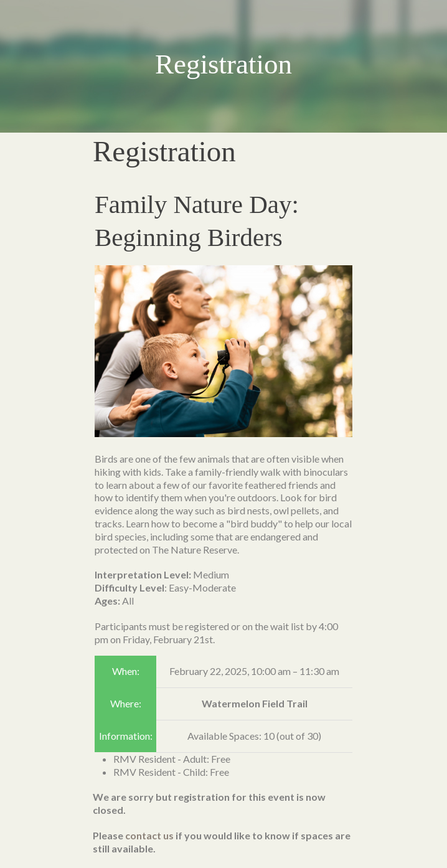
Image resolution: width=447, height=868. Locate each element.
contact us (149, 835)
